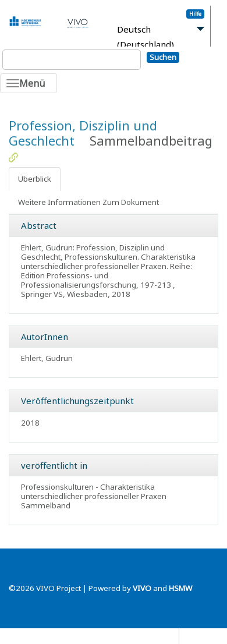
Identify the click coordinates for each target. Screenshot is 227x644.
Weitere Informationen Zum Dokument (88, 202)
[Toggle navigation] (29, 83)
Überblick (35, 179)
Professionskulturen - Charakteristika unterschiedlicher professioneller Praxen (94, 491)
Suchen (163, 57)
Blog (193, 636)
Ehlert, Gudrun (47, 358)
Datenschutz (153, 636)
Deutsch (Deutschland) (146, 37)
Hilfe (195, 14)
